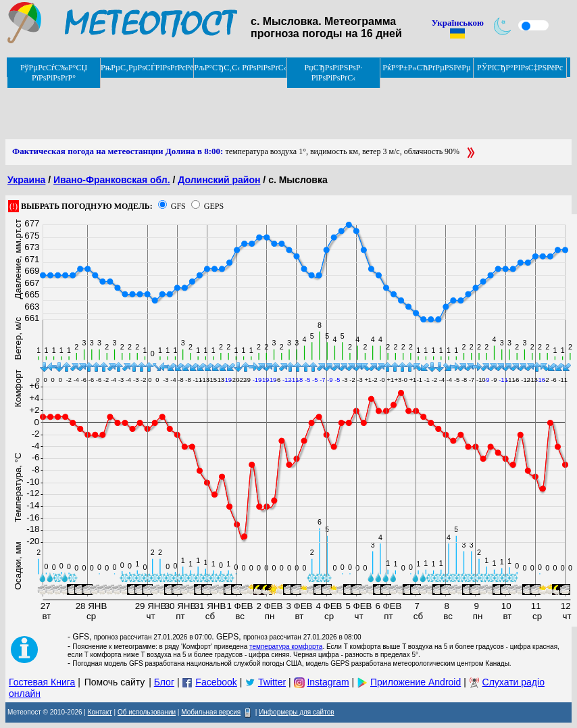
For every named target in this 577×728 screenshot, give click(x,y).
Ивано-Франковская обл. (112, 180)
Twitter (272, 682)
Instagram (328, 682)
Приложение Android (416, 682)
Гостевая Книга (42, 682)
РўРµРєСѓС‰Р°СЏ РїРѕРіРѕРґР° (54, 73)
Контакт (100, 712)
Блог (164, 682)
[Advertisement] (251, 109)
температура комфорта (286, 647)
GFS (178, 206)
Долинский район (219, 180)
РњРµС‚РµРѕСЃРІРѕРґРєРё (147, 68)
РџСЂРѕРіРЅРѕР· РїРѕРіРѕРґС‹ (334, 73)
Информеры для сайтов (296, 712)
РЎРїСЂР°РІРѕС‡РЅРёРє (520, 68)
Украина (26, 180)
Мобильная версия (211, 712)
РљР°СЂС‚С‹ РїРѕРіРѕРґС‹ (240, 68)
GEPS (214, 206)
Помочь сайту (115, 682)
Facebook (216, 682)
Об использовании (147, 712)
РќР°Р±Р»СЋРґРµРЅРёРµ (427, 68)
